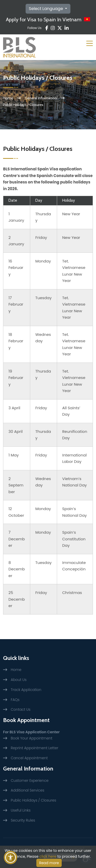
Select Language (47, 9)
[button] (10, 857)
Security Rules (23, 820)
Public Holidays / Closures (33, 800)
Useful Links (21, 810)
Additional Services (28, 790)
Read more (49, 863)
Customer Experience (30, 781)
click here (48, 856)
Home (8, 98)
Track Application (26, 690)
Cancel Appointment (29, 758)
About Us (19, 680)
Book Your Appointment (31, 738)
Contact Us (21, 709)
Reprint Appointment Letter (34, 748)
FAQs (15, 700)
